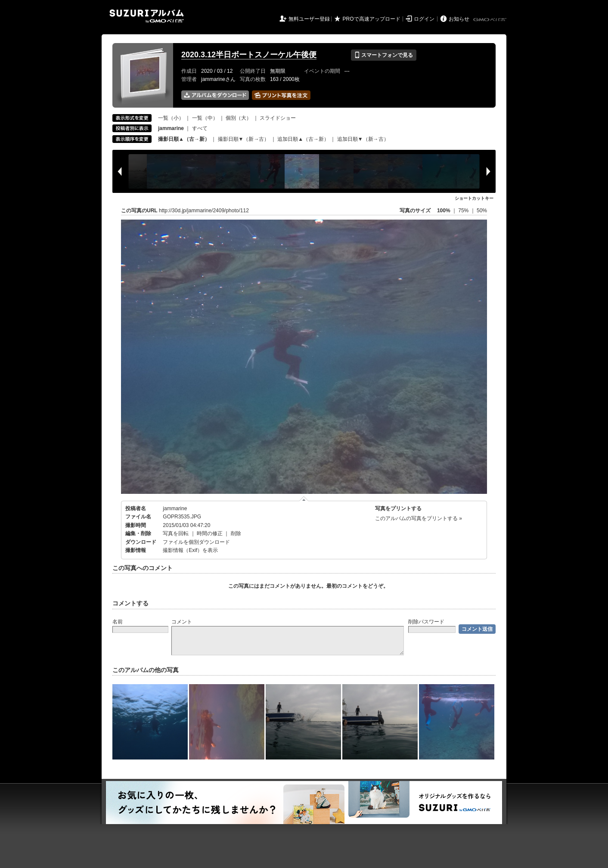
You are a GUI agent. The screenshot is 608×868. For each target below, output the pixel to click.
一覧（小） (171, 118)
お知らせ (459, 19)
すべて (200, 128)
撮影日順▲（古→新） (184, 139)
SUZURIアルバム (147, 16)
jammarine (175, 508)
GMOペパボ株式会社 (490, 20)
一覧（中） (205, 118)
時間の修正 (210, 533)
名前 (118, 622)
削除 (236, 533)
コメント (182, 622)
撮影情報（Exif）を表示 (190, 550)
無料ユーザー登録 (309, 19)
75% (464, 211)
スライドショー (278, 118)
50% (482, 211)
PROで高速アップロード (372, 19)
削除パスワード (426, 622)
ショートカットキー (474, 198)
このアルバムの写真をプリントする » (419, 518)
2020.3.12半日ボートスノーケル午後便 (249, 55)
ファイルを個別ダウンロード (196, 542)
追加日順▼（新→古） (363, 139)
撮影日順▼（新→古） (244, 139)
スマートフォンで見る (383, 55)
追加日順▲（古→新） (303, 139)
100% (444, 211)
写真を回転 (176, 533)
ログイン (424, 19)
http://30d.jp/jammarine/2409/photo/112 (204, 211)
